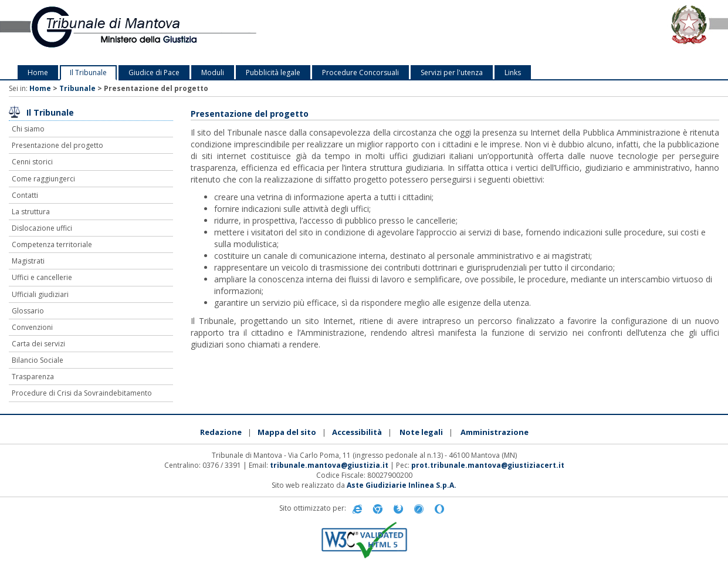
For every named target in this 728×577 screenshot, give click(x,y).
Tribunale (77, 88)
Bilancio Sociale (38, 360)
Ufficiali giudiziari (40, 294)
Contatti (25, 195)
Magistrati (28, 261)
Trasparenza (33, 377)
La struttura (31, 212)
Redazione (221, 432)
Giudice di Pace (154, 72)
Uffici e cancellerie (42, 277)
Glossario (28, 311)
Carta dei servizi (38, 344)
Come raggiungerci (43, 179)
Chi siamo (28, 129)
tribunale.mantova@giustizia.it (329, 465)
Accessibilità (357, 432)
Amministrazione (495, 432)
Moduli (213, 72)
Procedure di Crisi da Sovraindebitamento (82, 393)
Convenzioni (32, 327)
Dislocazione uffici (42, 228)
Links (513, 72)
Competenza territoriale (52, 244)
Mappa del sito (287, 432)
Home (38, 72)
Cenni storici (32, 162)
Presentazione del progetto (57, 145)
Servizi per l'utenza (452, 72)
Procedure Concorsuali (360, 72)
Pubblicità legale (273, 72)
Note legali (421, 432)
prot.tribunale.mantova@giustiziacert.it (488, 465)
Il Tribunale (88, 72)
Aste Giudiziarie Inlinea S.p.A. (402, 485)
